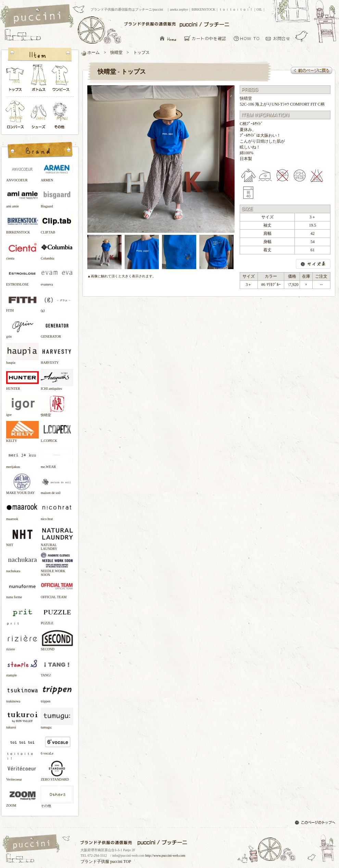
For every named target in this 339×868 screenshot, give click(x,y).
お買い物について (247, 38)
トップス (15, 80)
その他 (61, 115)
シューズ (39, 115)
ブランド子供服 (95, 861)
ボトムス (38, 80)
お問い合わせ (280, 38)
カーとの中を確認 (207, 38)
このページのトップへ (316, 823)
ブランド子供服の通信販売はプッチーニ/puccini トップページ (38, 16)
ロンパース (17, 115)
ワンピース (61, 80)
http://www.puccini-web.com (165, 855)
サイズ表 (313, 264)
